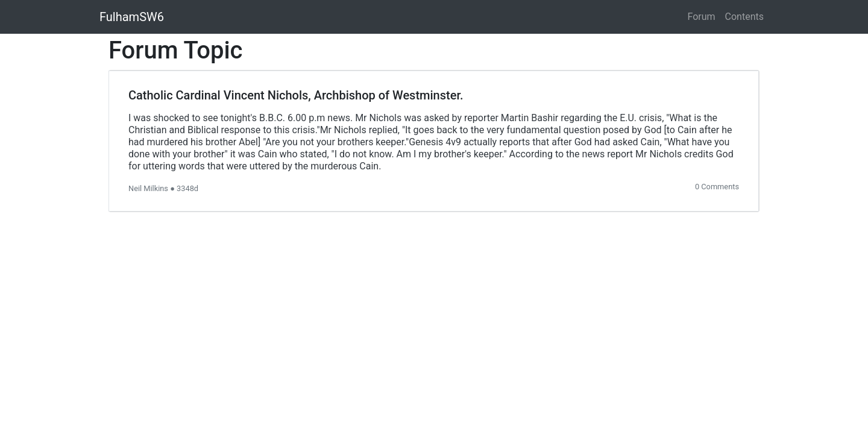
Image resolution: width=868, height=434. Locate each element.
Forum (702, 17)
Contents (744, 17)
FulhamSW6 (132, 17)
